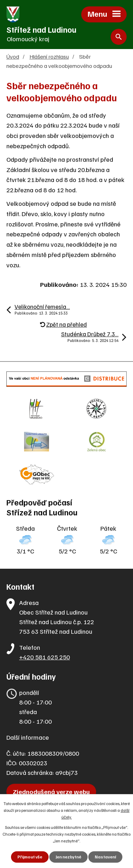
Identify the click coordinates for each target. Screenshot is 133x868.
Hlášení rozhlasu (49, 56)
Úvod (13, 56)
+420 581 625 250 (45, 657)
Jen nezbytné (68, 857)
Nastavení (105, 857)
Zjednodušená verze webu (51, 792)
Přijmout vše (30, 857)
